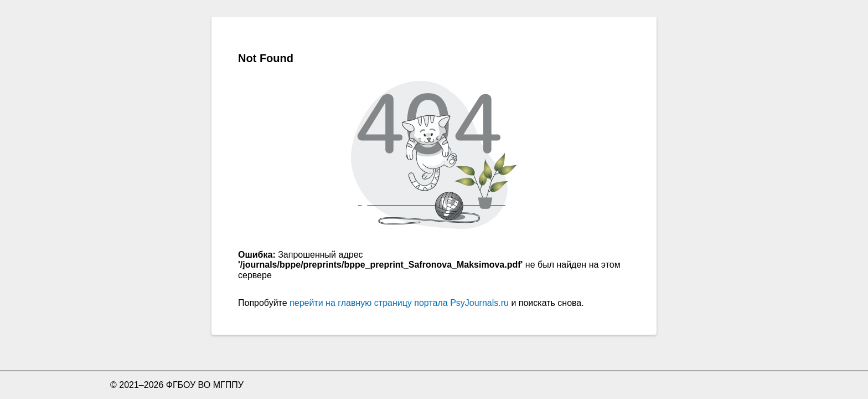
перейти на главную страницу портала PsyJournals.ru (399, 303)
